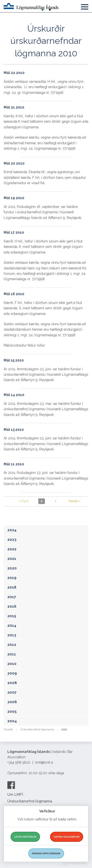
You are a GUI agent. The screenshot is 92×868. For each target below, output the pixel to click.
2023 (12, 540)
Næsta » (75, 501)
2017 (12, 597)
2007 (12, 692)
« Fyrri (24, 501)
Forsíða (8, 729)
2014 (12, 626)
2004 (12, 721)
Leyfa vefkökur (25, 837)
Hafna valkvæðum (67, 837)
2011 (12, 654)
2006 (12, 702)
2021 (12, 559)
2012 (12, 645)
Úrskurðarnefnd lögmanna (37, 729)
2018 (12, 587)
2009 (12, 673)
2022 (12, 549)
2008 (12, 683)
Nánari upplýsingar (46, 853)
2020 (12, 568)
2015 (12, 616)
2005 (12, 711)
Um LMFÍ (15, 795)
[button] (85, 6)
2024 (12, 530)
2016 (12, 606)
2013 (12, 635)
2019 (12, 578)
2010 (12, 664)
